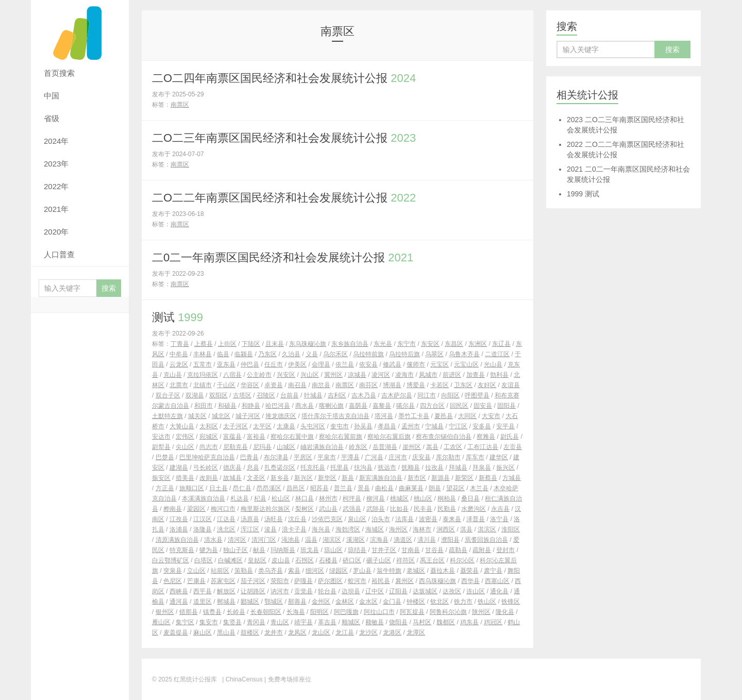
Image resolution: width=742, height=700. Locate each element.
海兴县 (321, 529)
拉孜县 (434, 468)
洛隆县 (203, 529)
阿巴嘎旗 (346, 612)
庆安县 (421, 457)
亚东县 (226, 364)
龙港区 (392, 632)
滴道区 (403, 540)
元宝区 (440, 364)
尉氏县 (510, 437)
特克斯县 (182, 550)
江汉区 (203, 519)
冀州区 (333, 375)
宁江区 (458, 426)
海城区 (375, 529)
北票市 (179, 385)
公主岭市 (259, 375)
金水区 (368, 602)
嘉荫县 (358, 406)
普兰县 (343, 488)
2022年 (56, 186)
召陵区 (266, 395)
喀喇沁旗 (331, 406)
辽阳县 (398, 591)
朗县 (435, 488)
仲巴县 (250, 364)
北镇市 (203, 385)
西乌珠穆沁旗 (437, 581)
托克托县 (313, 468)
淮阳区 (511, 529)
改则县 (209, 478)
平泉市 (327, 457)
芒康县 (196, 581)
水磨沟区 (474, 509)
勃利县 (499, 375)
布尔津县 (276, 457)
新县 (348, 478)
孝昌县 (387, 426)
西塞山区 (497, 581)
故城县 (232, 478)
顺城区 (351, 622)
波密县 (428, 519)
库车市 (475, 457)
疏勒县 (458, 550)
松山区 (281, 498)
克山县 (173, 375)
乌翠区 (434, 354)
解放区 (226, 591)
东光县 (383, 344)
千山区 (226, 385)
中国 (52, 96)
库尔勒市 (448, 457)
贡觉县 (303, 591)
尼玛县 (262, 447)
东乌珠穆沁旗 (308, 344)
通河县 (179, 602)
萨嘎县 (303, 581)
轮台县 (327, 591)
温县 (311, 540)
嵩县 (432, 447)
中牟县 (179, 354)
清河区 (237, 540)
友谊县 (511, 385)
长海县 (296, 612)
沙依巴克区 (327, 519)
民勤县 (447, 509)
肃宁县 (493, 571)
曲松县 (384, 488)
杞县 (260, 498)
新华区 (327, 478)
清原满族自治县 (177, 540)
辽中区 (375, 591)
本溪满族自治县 (204, 498)
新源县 (441, 478)
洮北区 (226, 529)
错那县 (189, 612)
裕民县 (381, 581)
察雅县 (486, 437)
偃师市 (416, 364)
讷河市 (280, 591)
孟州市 (411, 426)
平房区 (303, 457)
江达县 (226, 519)
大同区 (467, 416)
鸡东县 (469, 622)
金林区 (345, 602)
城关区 (197, 416)
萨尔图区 (330, 581)
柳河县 (376, 498)
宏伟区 (185, 437)
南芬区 (368, 385)
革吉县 (327, 622)
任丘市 (274, 364)
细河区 (315, 571)
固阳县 (507, 406)
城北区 (221, 416)
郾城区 (250, 602)
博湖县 (392, 385)
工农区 (453, 447)
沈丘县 (297, 519)
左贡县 (513, 447)
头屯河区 (313, 426)
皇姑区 (257, 560)
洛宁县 (499, 519)
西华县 (470, 581)
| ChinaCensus (242, 679)
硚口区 (352, 560)
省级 (52, 118)
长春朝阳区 (266, 612)
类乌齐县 (271, 571)
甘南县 (411, 550)
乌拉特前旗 (368, 354)
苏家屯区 (223, 581)
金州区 (321, 602)
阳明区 (319, 612)
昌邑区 (296, 488)
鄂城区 (274, 602)
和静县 (251, 406)
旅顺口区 (192, 488)
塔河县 (384, 416)
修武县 (392, 364)
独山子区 (235, 550)
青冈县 (256, 622)
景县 (364, 488)
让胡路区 (253, 591)
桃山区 (423, 498)
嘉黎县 (382, 406)
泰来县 (452, 519)
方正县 (165, 488)
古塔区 (242, 395)
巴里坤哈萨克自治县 (207, 457)
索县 (294, 571)
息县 (253, 468)
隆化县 (505, 612)
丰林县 (203, 354)
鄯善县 (297, 602)
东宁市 (407, 344)
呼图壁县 (477, 395)
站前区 (220, 571)
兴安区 (286, 375)
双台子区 (168, 395)
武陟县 (376, 509)
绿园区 (339, 571)
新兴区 (303, 478)
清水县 (213, 540)
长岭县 (236, 612)
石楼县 (328, 560)
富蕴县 (232, 437)
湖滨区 (332, 540)
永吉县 (500, 509)
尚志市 (209, 447)
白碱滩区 (230, 560)
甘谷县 (434, 550)
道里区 (203, 602)
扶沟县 (363, 468)
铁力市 (463, 602)
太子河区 (235, 426)
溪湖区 (356, 540)
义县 (312, 354)
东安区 (430, 344)
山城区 (286, 447)
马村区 (422, 622)
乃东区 (267, 354)
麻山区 (203, 632)
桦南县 (173, 509)
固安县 (483, 406)
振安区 (161, 478)
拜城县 (458, 468)
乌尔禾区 (335, 354)
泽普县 (476, 519)
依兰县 (345, 364)
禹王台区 (432, 560)
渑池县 (291, 540)
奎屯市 (340, 426)
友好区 (487, 385)
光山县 (493, 364)
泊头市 (381, 519)
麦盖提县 (176, 632)
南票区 (180, 105)
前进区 (452, 375)
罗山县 (362, 571)
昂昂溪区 (269, 488)
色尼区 (173, 581)
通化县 (499, 591)
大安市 (491, 416)
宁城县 (434, 426)
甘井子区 (384, 550)
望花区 (456, 488)
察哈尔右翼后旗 (389, 437)
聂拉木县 (443, 571)
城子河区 (248, 416)
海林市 (422, 529)
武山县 (328, 509)
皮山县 (281, 560)
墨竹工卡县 (414, 416)
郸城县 (226, 602)
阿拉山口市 (379, 612)
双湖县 (195, 395)
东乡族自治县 (350, 344)
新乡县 (280, 478)
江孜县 (179, 519)
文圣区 (256, 478)
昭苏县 (319, 488)
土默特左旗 (167, 416)
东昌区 (454, 344)
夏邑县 (444, 416)
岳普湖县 (385, 447)
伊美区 (297, 364)
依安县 (368, 364)
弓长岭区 (206, 468)
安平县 (505, 426)
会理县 (321, 364)
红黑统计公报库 (80, 31)
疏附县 (482, 550)
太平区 (262, 426)
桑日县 (470, 498)
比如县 (399, 509)
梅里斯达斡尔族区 (265, 509)
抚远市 (387, 468)
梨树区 (305, 509)
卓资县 (274, 385)
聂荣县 (469, 571)
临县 (223, 354)
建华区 (499, 457)
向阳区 (450, 395)
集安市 (209, 622)
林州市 (328, 498)
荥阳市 (280, 581)
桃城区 (399, 498)
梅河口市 (223, 509)
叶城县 (313, 395)
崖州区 (412, 447)
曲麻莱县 (411, 488)
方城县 (512, 478)
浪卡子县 (294, 529)
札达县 (240, 498)
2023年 (56, 164)
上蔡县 (204, 344)
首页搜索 (59, 73)
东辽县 (501, 344)
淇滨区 (487, 529)
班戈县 (310, 550)
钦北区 (440, 602)
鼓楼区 (250, 632)
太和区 (209, 426)
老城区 (416, 571)
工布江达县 (483, 447)
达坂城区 (425, 591)
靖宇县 (303, 622)
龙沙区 (368, 632)
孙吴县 (363, 426)
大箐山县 (182, 426)
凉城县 (357, 375)
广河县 (374, 457)
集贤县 (232, 622)
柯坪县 (352, 498)
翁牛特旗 (389, 571)
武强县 (352, 509)
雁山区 (161, 622)
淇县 (466, 529)
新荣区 (464, 478)
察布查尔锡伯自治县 (444, 437)
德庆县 (232, 468)
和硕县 (227, 406)
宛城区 (209, 437)
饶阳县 (398, 622)
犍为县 (209, 550)
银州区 (165, 612)
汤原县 (250, 519)
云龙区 (179, 364)
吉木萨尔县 (397, 395)
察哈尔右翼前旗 (341, 437)
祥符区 (406, 560)
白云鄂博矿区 (171, 560)
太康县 (286, 426)
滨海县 (379, 540)
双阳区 (218, 395)
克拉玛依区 (203, 375)
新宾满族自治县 (381, 478)
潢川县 (427, 540)
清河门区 (264, 540)
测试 (178, 317)
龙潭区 (416, 632)
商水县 (305, 406)
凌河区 (381, 375)
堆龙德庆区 (281, 416)
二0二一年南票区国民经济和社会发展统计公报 (283, 257)
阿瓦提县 (412, 612)
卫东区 (463, 385)
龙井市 (274, 632)
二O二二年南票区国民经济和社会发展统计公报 (284, 198)
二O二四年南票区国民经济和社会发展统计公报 (284, 78)
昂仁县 (242, 488)
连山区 (476, 591)
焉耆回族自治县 (486, 540)
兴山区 (310, 375)
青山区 (280, 622)
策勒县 (244, 571)
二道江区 (497, 354)
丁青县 (180, 344)
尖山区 (185, 447)
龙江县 (345, 632)
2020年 (56, 232)
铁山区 (487, 602)
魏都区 (446, 622)
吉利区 (337, 395)
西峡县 (179, 591)
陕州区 (481, 612)
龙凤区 (297, 632)
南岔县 (321, 385)
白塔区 (204, 560)
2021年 (56, 209)
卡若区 (440, 385)
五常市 (203, 364)
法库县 (404, 519)
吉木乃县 (364, 395)
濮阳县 (450, 540)
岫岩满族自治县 (322, 447)
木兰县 (479, 488)
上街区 (227, 344)
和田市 (204, 406)
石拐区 (305, 560)
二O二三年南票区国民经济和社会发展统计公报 (284, 138)
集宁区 (185, 622)
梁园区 (196, 509)
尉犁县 (161, 447)
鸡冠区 (493, 622)
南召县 (297, 385)
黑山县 (226, 632)
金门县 (392, 602)
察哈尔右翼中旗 (292, 437)
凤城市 (428, 375)
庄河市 (398, 457)
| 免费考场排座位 (287, 679)
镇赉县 (212, 612)
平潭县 (350, 457)
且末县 (275, 344)
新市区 (417, 478)
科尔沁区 (462, 560)
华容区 (250, 385)
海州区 (398, 529)
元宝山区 (466, 364)
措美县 (185, 478)
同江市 (427, 395)
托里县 (340, 468)
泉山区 (357, 519)
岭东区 (358, 447)
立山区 (196, 571)
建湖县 (179, 468)
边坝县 (351, 591)
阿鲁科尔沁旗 (448, 612)
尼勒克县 (235, 447)
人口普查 (59, 254)
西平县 (203, 591)
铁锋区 (511, 602)
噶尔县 (406, 406)
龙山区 (321, 632)
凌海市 (404, 375)
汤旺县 (274, 519)
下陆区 (251, 344)
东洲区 (478, 344)
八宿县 (232, 375)
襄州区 (404, 581)
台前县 (290, 395)
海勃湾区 (348, 529)
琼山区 (333, 550)
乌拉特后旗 (404, 354)
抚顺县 (411, 468)
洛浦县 (179, 529)
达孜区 (452, 591)
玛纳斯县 (283, 550)
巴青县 (249, 457)
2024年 (56, 141)
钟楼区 (416, 602)
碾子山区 (379, 560)
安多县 (482, 426)
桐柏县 (447, 498)
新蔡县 (488, 478)
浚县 (271, 529)
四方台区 (432, 406)
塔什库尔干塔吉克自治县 (335, 416)
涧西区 (446, 529)
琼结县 (357, 550)
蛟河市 (357, 581)
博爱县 (416, 385)
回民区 (459, 406)
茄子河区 (253, 581)
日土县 (218, 488)
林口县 (305, 498)
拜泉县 (482, 468)
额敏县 (375, 622)
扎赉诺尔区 (280, 468)
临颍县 (244, 354)
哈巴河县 (278, 406)
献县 (259, 550)
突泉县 (173, 571)
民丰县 (423, 509)
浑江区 (250, 529)
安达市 (161, 437)
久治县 (291, 354)
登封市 (505, 550)
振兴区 (505, 468)
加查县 (476, 375)
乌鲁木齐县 (464, 354)
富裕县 (256, 437)
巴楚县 (165, 457)
